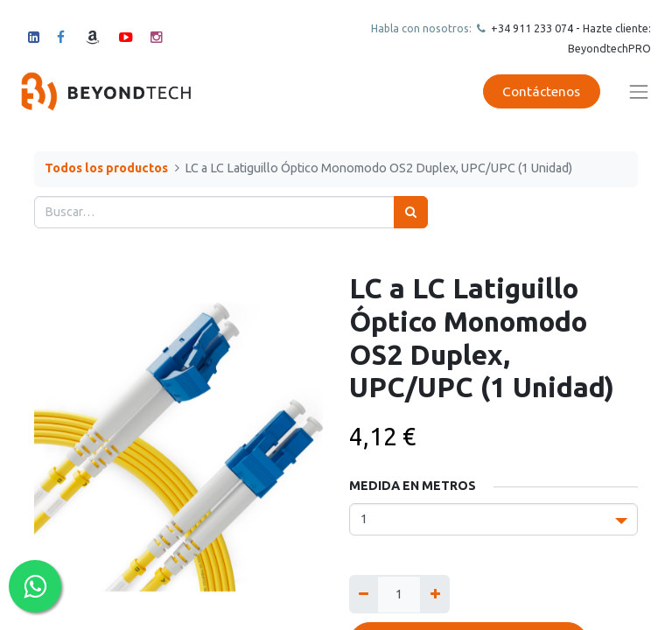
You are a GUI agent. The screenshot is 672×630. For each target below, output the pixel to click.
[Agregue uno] (434, 594)
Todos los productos (106, 168)
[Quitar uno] (364, 594)
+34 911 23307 (528, 28)
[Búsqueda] (411, 212)
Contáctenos (541, 91)
